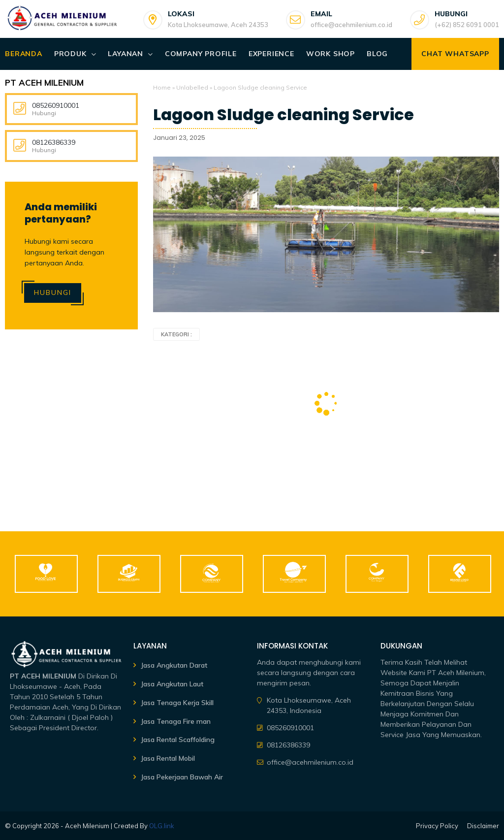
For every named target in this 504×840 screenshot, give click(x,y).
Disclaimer (483, 826)
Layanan (126, 54)
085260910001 (56, 105)
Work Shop (331, 54)
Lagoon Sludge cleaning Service (283, 115)
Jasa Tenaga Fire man (176, 721)
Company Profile (201, 54)
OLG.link (162, 826)
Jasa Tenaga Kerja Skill (177, 703)
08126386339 (54, 142)
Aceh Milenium (87, 826)
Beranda (24, 54)
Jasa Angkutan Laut (172, 684)
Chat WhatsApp (455, 54)
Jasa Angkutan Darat (174, 665)
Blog (377, 54)
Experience (271, 54)
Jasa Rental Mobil (168, 758)
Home (162, 87)
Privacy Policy (437, 826)
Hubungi (53, 292)
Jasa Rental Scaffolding (178, 740)
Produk (70, 54)
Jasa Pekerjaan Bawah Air (182, 777)
